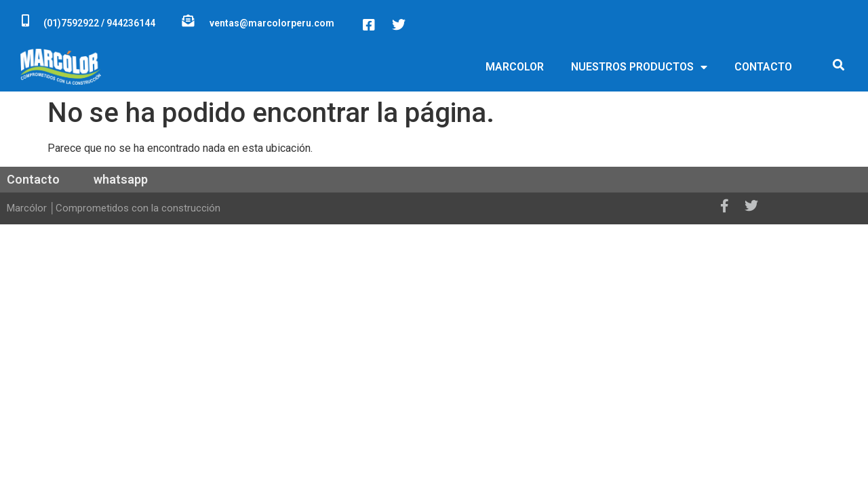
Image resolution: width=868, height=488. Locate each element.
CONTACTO (763, 67)
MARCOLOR (515, 67)
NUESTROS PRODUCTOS (639, 67)
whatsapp (121, 179)
